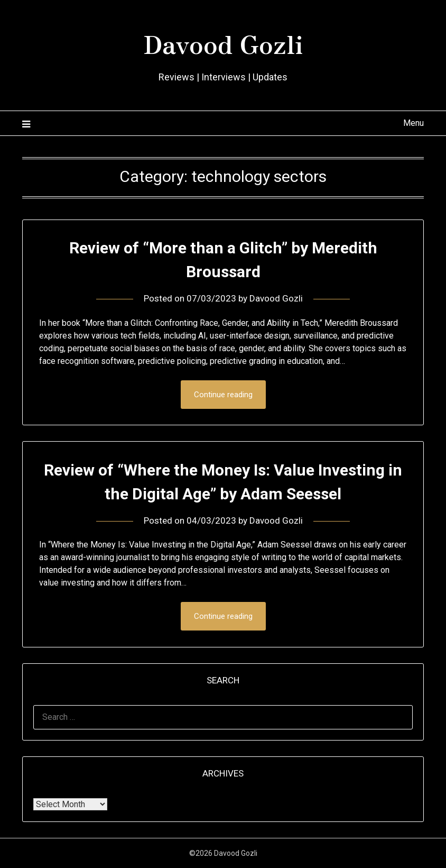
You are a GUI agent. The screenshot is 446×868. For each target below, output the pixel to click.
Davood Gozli (223, 43)
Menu (414, 123)
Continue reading (223, 395)
